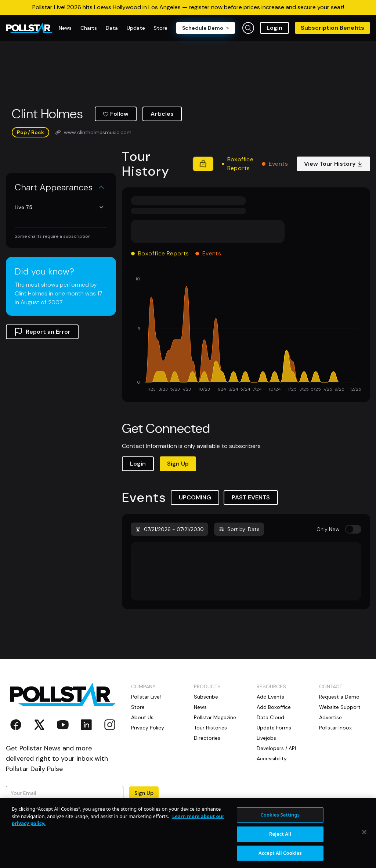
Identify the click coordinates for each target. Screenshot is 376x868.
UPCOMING (195, 497)
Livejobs (266, 738)
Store (138, 707)
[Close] (364, 838)
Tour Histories (210, 728)
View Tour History (333, 164)
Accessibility (272, 758)
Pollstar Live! (146, 697)
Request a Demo (339, 697)
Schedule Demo (206, 28)
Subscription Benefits (332, 28)
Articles (162, 114)
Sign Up (178, 464)
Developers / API (276, 748)
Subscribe (206, 697)
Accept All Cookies (280, 858)
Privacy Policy (148, 728)
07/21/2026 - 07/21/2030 (169, 529)
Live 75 (59, 207)
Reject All (280, 839)
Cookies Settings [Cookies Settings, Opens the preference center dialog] (280, 821)
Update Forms (274, 728)
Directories (207, 738)
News (200, 707)
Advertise (330, 717)
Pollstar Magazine (215, 717)
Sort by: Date (239, 529)
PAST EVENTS (251, 497)
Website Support (340, 707)
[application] (246, 334)
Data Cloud (270, 717)
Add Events (270, 697)
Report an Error (42, 332)
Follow (116, 114)
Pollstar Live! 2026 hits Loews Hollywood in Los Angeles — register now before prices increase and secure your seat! (188, 7)
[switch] (353, 529)
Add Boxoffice (274, 707)
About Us (142, 717)
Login (274, 28)
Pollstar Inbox (335, 728)
